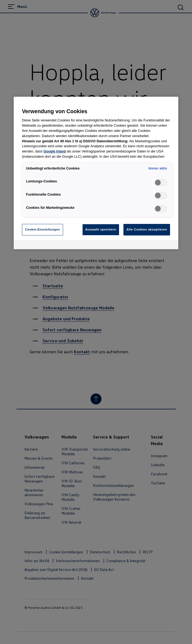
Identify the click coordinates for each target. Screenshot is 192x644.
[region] (96, 173)
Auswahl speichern (101, 229)
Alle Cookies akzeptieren (147, 229)
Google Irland (54, 151)
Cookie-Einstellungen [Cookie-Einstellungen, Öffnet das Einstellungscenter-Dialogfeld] (43, 229)
